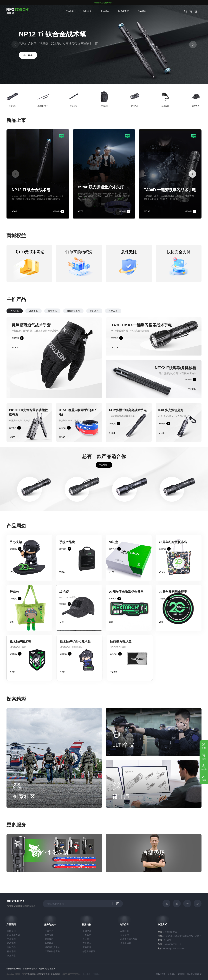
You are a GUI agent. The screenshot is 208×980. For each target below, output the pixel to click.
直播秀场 (87, 947)
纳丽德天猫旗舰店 (14, 969)
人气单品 (30, 311)
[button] (193, 45)
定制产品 (11, 947)
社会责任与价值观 (129, 939)
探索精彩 (142, 11)
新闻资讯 (87, 931)
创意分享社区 (89, 951)
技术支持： (88, 974)
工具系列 (11, 939)
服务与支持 (123, 11)
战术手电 (49, 311)
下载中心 (49, 931)
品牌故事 (124, 931)
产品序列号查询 (52, 951)
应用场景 (87, 11)
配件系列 (11, 951)
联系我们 (49, 939)
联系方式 (162, 925)
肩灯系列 (109, 311)
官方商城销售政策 (194, 974)
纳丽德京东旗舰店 (30, 969)
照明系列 (11, 931)
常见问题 (49, 935)
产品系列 (70, 11)
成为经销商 (126, 943)
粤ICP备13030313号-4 (71, 974)
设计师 (86, 939)
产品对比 (103, 480)
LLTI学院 (87, 935)
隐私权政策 (161, 974)
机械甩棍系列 (88, 311)
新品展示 (105, 11)
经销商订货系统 (52, 947)
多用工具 (128, 311)
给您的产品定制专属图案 (104, 3)
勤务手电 (67, 311)
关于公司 (124, 925)
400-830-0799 (171, 932)
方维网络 (96, 974)
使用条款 (171, 974)
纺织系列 (11, 943)
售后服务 (49, 943)
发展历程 (124, 935)
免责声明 (181, 974)
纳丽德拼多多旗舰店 (47, 969)
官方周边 (11, 956)
